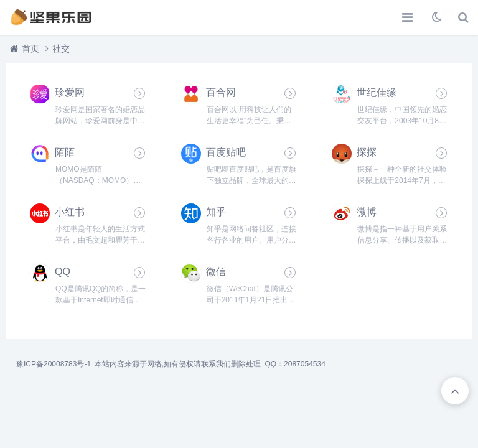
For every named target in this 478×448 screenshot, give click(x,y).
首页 (30, 49)
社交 (61, 49)
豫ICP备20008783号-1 (54, 364)
